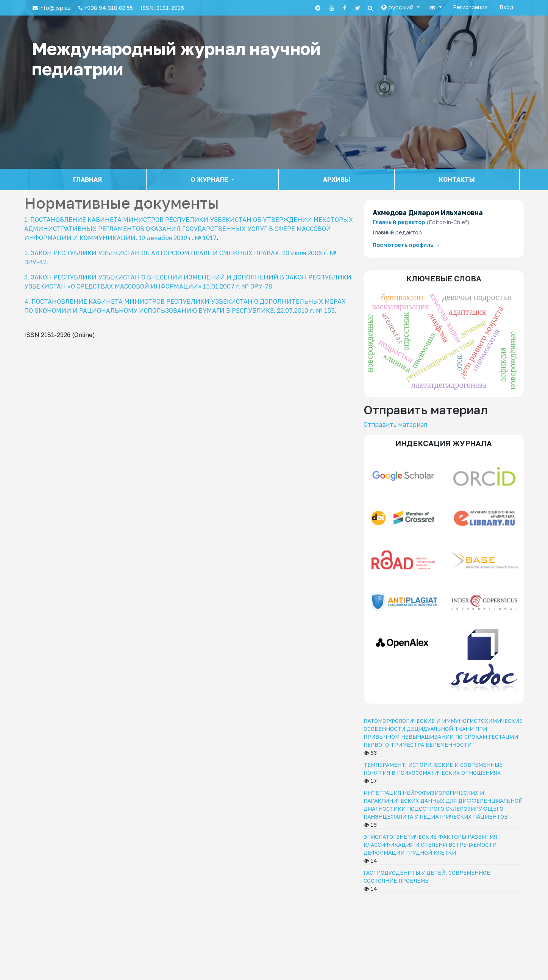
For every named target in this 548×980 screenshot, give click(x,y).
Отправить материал (395, 424)
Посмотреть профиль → (406, 245)
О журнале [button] (210, 179)
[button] (400, 7)
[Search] (370, 8)
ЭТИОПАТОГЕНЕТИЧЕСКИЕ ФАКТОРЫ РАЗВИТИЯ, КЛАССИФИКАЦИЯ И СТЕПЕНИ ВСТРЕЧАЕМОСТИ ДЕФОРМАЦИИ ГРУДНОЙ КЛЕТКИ (431, 845)
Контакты (457, 179)
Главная (87, 179)
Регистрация (470, 7)
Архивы (337, 179)
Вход (507, 7)
